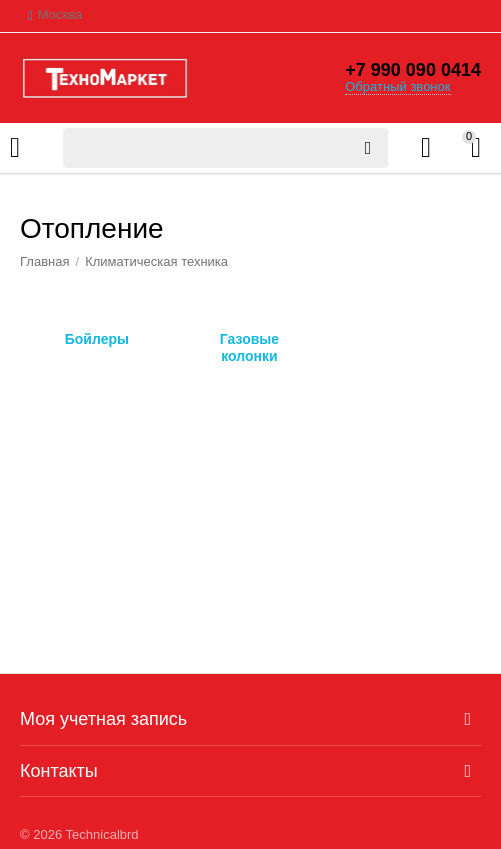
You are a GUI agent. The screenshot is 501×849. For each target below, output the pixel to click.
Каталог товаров (15, 148)
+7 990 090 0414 (413, 70)
